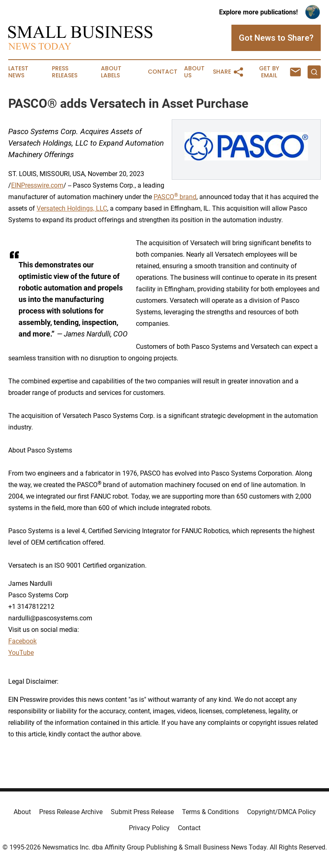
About (22, 812)
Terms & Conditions (210, 812)
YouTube (21, 653)
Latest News (18, 72)
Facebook (22, 641)
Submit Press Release (142, 812)
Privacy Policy (149, 828)
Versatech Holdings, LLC (72, 208)
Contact (163, 72)
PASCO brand (175, 197)
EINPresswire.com (37, 185)
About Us (194, 72)
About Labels (111, 72)
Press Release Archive (71, 812)
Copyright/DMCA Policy (281, 812)
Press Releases (65, 72)
